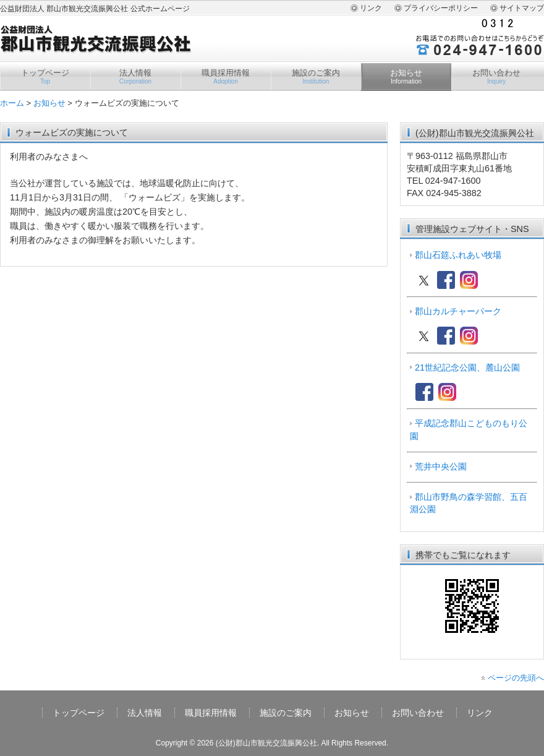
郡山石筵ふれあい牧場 (458, 255)
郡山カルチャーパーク (458, 311)
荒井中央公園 (441, 466)
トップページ (45, 77)
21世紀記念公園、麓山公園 (467, 367)
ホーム (12, 103)
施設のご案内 (316, 77)
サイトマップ (522, 8)
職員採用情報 (226, 77)
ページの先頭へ (516, 678)
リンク (371, 8)
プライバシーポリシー (441, 8)
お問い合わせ (496, 77)
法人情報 (135, 77)
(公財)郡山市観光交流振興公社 (266, 743)
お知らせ (406, 77)
